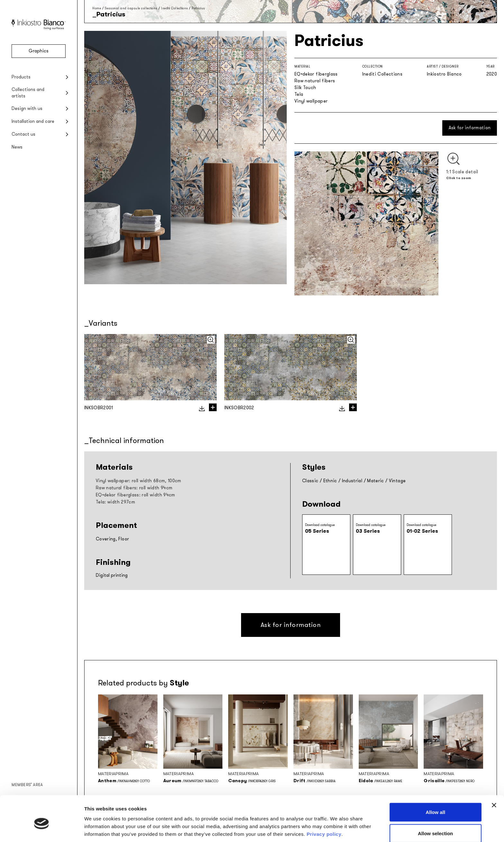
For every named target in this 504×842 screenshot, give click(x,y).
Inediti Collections (175, 8)
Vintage (397, 481)
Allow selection (435, 804)
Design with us (27, 109)
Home (97, 8)
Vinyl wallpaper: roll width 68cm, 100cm (139, 481)
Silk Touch (305, 88)
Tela (299, 94)
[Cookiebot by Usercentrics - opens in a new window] (42, 829)
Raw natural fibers (315, 81)
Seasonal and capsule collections (131, 8)
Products (21, 77)
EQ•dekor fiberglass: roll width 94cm (135, 495)
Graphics (39, 51)
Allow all (435, 783)
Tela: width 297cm (115, 502)
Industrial (352, 481)
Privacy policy (324, 805)
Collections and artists (28, 93)
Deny (435, 825)
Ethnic (330, 481)
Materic (375, 481)
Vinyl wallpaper (311, 101)
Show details (337, 825)
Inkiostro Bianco (444, 74)
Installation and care (33, 121)
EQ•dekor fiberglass (316, 74)
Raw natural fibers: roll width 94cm (134, 488)
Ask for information (470, 128)
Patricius (198, 8)
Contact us (23, 134)
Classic (310, 481)
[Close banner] (494, 776)
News (17, 147)
